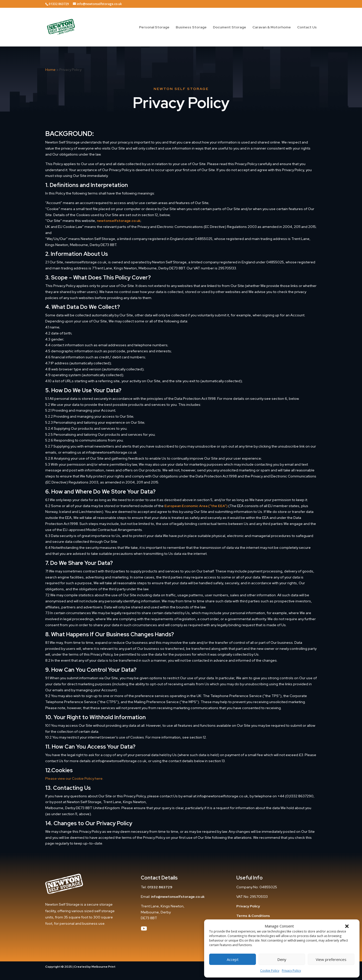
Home (50, 70)
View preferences (331, 959)
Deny (282, 959)
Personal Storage (154, 27)
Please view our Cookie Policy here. (74, 778)
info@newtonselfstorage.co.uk (178, 897)
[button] (347, 926)
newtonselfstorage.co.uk (119, 221)
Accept (233, 959)
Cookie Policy (270, 971)
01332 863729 (160, 887)
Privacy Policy (291, 971)
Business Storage (191, 27)
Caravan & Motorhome (272, 27)
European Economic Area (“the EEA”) (196, 506)
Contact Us (307, 27)
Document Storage (230, 27)
